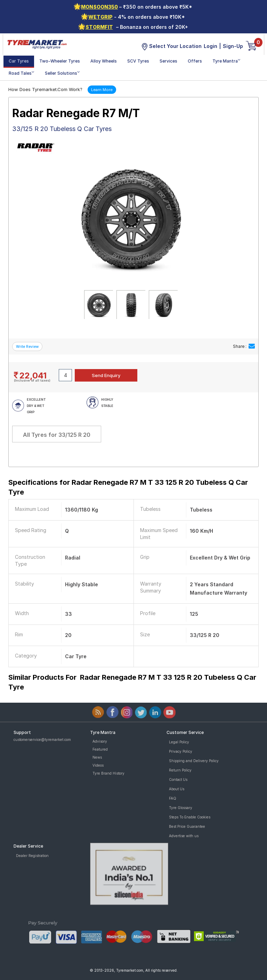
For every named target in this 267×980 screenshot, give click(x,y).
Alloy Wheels (104, 61)
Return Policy (180, 770)
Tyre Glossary (181, 808)
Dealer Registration (32, 856)
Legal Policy (179, 742)
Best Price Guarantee (187, 826)
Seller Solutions (62, 73)
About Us (177, 789)
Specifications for (128, 487)
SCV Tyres (138, 61)
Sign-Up (233, 46)
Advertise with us (184, 836)
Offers (195, 61)
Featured (100, 749)
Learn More (102, 90)
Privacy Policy (181, 751)
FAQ (173, 798)
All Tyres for (57, 435)
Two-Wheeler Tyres (60, 61)
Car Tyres (19, 61)
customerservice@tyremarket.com (42, 740)
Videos (98, 765)
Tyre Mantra (226, 61)
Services (168, 61)
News (97, 757)
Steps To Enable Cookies (190, 817)
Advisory (100, 741)
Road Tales (22, 73)
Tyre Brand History (108, 773)
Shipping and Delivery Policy (194, 761)
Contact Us (178, 779)
